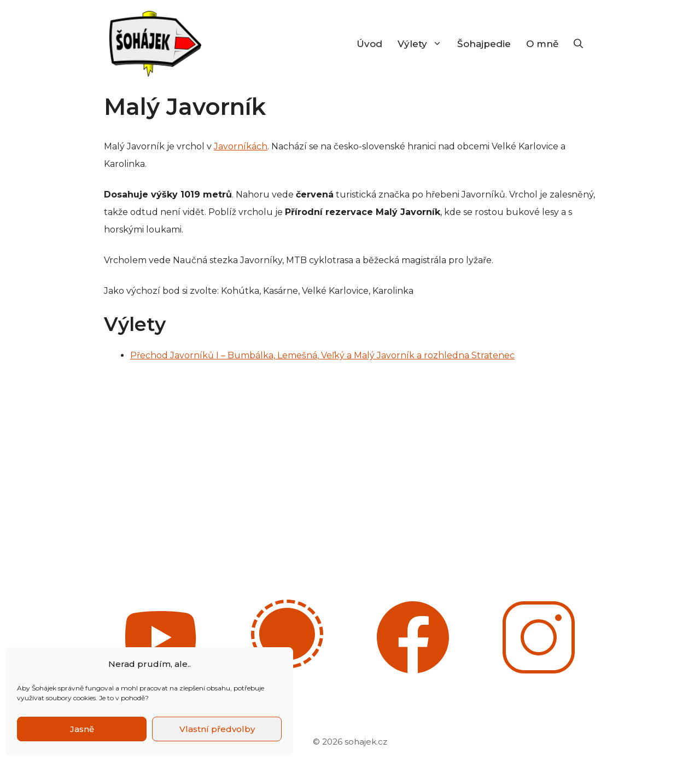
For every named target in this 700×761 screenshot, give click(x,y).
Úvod (369, 44)
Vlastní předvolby (217, 729)
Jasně (82, 729)
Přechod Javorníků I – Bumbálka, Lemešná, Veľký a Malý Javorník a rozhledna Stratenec (322, 355)
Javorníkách (241, 146)
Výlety (424, 44)
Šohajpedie (484, 44)
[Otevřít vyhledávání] (578, 44)
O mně (542, 44)
